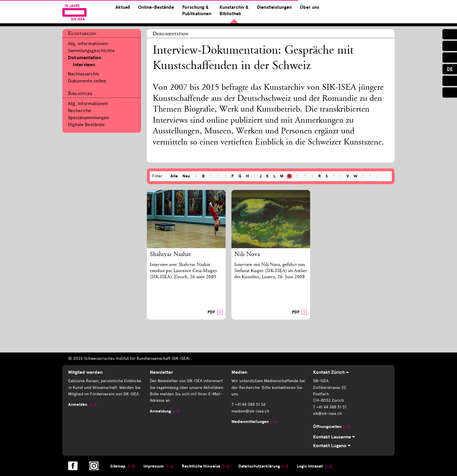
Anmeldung (165, 411)
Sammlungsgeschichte (91, 51)
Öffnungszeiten (332, 427)
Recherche (79, 111)
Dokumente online (87, 81)
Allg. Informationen (88, 44)
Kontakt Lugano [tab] (332, 446)
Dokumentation (85, 58)
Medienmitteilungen (254, 422)
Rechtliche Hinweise (206, 466)
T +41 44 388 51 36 (248, 404)
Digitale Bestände (86, 125)
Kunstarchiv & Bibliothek (234, 10)
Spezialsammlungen (88, 118)
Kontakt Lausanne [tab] (334, 437)
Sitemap (122, 466)
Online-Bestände (156, 7)
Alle (174, 176)
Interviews (84, 65)
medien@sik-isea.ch (250, 411)
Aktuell (123, 7)
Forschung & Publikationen (197, 10)
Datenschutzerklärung (263, 466)
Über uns (310, 7)
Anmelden (82, 404)
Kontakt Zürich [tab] (331, 372)
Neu (186, 176)
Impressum (158, 466)
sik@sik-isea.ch (327, 414)
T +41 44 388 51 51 (330, 407)
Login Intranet (314, 466)
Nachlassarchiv (84, 74)
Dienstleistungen (274, 7)
